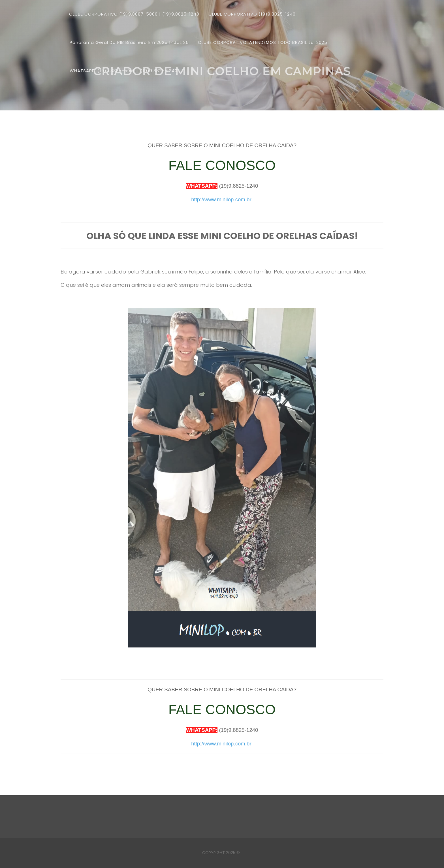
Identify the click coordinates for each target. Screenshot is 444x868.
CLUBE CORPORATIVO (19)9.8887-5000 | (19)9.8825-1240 (134, 14)
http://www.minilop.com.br (221, 199)
